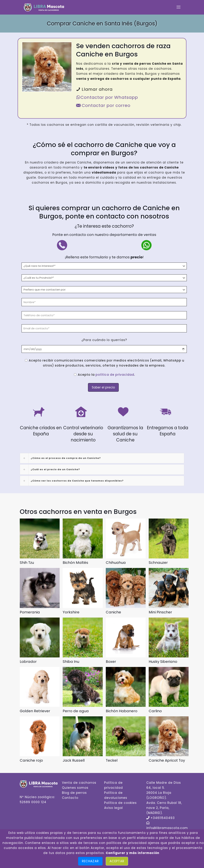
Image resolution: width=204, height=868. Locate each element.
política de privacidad (115, 375)
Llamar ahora (94, 89)
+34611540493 (163, 818)
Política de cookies (120, 803)
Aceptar (117, 861)
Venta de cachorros (79, 783)
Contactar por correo (103, 105)
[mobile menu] (178, 7)
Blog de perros (74, 793)
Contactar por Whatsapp (107, 97)
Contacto (70, 798)
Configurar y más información (133, 853)
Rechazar (90, 861)
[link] (102, 458)
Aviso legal (113, 808)
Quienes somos (75, 788)
